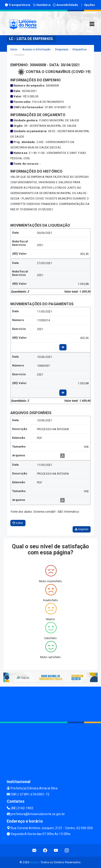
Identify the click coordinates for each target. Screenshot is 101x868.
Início (14, 49)
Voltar (18, 523)
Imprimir (82, 529)
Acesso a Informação (37, 49)
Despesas (62, 49)
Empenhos (80, 49)
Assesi (35, 862)
